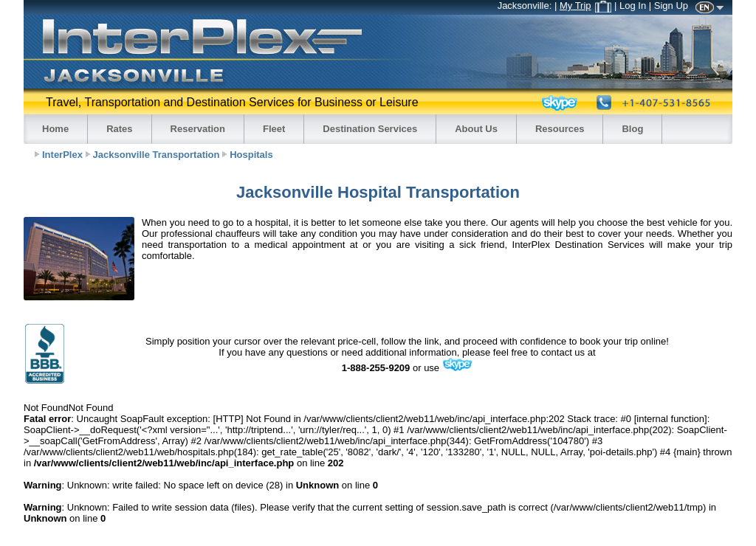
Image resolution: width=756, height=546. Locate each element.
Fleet (274, 129)
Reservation (198, 129)
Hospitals (251, 155)
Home (55, 129)
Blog (632, 129)
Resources (560, 129)
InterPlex (62, 155)
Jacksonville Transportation (157, 155)
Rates (119, 129)
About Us (476, 129)
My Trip (585, 6)
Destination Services (370, 129)
